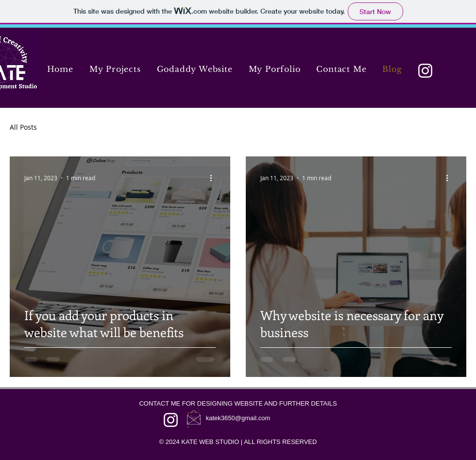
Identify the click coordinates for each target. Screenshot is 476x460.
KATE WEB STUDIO (210, 442)
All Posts (23, 127)
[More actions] (214, 178)
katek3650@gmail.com (238, 418)
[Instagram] (425, 71)
